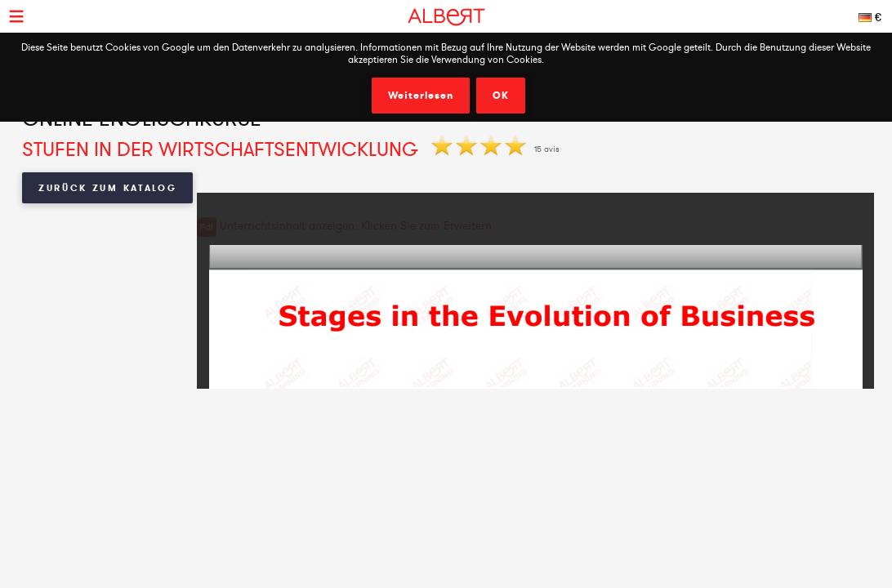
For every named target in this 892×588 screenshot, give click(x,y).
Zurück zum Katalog (108, 188)
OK (501, 96)
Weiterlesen (421, 96)
